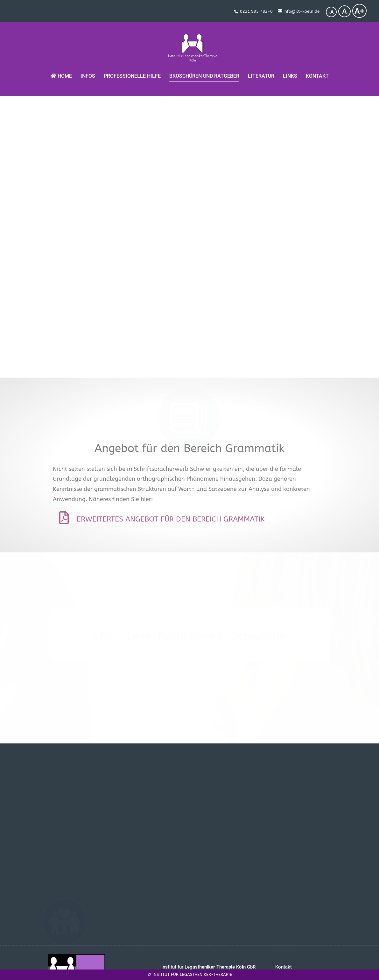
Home (61, 70)
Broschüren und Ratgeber (204, 70)
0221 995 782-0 (256, 11)
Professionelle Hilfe (132, 70)
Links (290, 70)
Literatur (261, 70)
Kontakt (317, 70)
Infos (88, 70)
